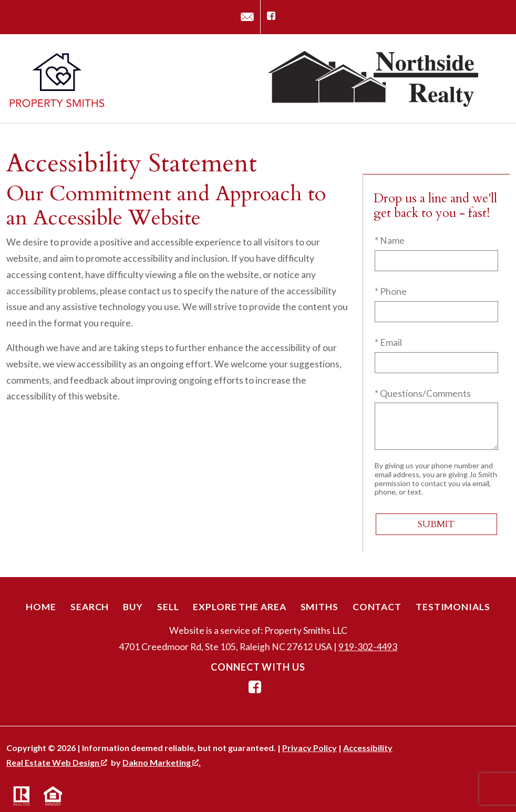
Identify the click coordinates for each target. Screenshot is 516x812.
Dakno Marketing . (162, 762)
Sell (168, 607)
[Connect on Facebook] (271, 17)
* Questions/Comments (423, 393)
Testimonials (453, 607)
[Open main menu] (497, 79)
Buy (133, 607)
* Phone (391, 291)
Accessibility (368, 748)
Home (41, 607)
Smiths (319, 607)
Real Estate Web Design (57, 762)
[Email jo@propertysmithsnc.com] (247, 17)
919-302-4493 (368, 647)
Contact (377, 607)
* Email (388, 342)
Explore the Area (239, 607)
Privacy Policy (309, 748)
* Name (390, 240)
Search (90, 607)
